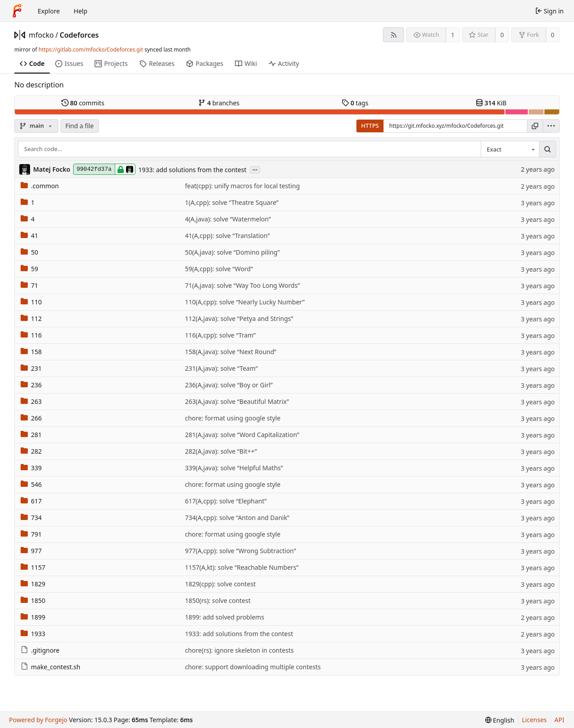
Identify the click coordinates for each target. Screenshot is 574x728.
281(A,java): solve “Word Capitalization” (242, 435)
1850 (33, 600)
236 (31, 385)
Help (80, 11)
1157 (33, 567)
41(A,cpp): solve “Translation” (227, 236)
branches (219, 103)
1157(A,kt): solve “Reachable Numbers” (241, 567)
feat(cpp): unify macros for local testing (242, 186)
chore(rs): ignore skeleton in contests (239, 650)
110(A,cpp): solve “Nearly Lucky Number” (245, 302)
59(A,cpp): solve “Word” (219, 269)
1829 (33, 584)
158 (31, 352)
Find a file (80, 126)
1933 (33, 634)
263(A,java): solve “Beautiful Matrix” (237, 401)
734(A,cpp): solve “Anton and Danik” (237, 518)
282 (31, 451)
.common (40, 186)
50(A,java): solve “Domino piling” (232, 252)
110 (31, 302)
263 (31, 401)
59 (29, 269)
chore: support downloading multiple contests (253, 667)
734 (31, 518)
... (255, 169)
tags (355, 103)
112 (31, 318)
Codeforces (79, 35)
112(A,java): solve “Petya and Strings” (239, 318)
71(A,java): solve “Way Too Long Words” (242, 285)
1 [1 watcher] (453, 35)
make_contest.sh (50, 667)
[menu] (551, 126)
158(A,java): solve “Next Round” (230, 352)
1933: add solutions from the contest (192, 170)
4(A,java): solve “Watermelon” (228, 219)
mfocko (41, 35)
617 (31, 501)
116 (31, 335)
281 (31, 435)
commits (83, 103)
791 (31, 534)
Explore (49, 11)
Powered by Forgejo (38, 720)
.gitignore (40, 650)
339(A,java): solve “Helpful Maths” (234, 468)
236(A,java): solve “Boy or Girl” (229, 385)
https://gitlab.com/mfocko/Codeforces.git (91, 50)
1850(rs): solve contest (217, 600)
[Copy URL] (535, 126)
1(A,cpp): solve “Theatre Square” (232, 202)
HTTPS (370, 126)
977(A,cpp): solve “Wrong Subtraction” (240, 551)
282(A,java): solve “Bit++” (221, 451)
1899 (33, 617)
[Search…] (548, 149)
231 (31, 368)
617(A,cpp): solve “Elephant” (226, 501)
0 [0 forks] (552, 35)
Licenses (535, 720)
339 (31, 468)
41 (29, 236)
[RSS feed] (394, 35)
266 (31, 418)
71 (29, 285)
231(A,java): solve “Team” (221, 368)
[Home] (17, 11)
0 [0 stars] (502, 35)
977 (31, 551)
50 (29, 252)
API (559, 720)
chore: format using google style (233, 418)
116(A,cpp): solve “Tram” (220, 335)
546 (31, 484)
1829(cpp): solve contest (220, 584)
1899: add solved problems (224, 617)
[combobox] (510, 149)
